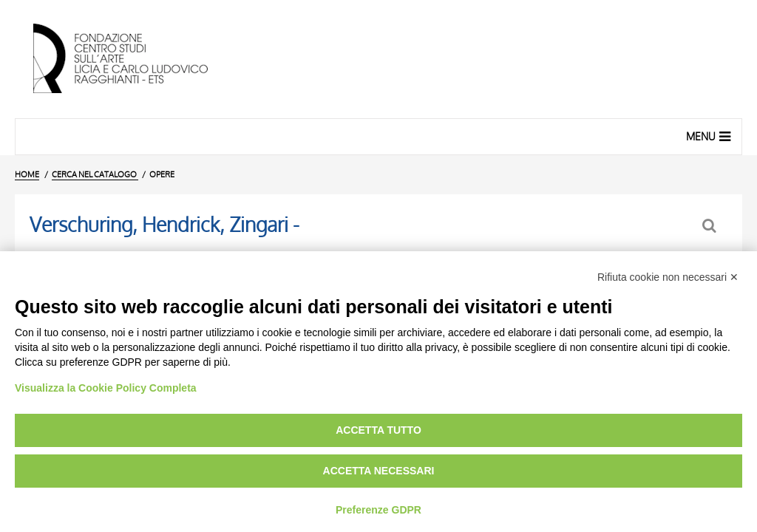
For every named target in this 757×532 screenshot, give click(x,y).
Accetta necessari (379, 471)
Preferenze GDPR (378, 510)
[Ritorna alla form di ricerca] (711, 226)
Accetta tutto (378, 430)
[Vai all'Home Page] (133, 59)
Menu (710, 136)
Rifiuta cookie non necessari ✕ (668, 277)
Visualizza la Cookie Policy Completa (106, 388)
